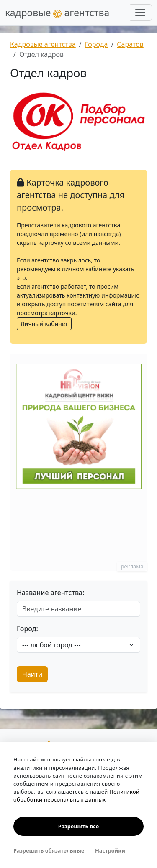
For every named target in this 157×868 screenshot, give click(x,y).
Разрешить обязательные (49, 850)
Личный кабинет (44, 324)
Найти (32, 674)
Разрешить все (78, 826)
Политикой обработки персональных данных (76, 795)
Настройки (110, 850)
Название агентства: (51, 593)
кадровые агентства (57, 13)
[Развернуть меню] (140, 13)
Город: (27, 629)
